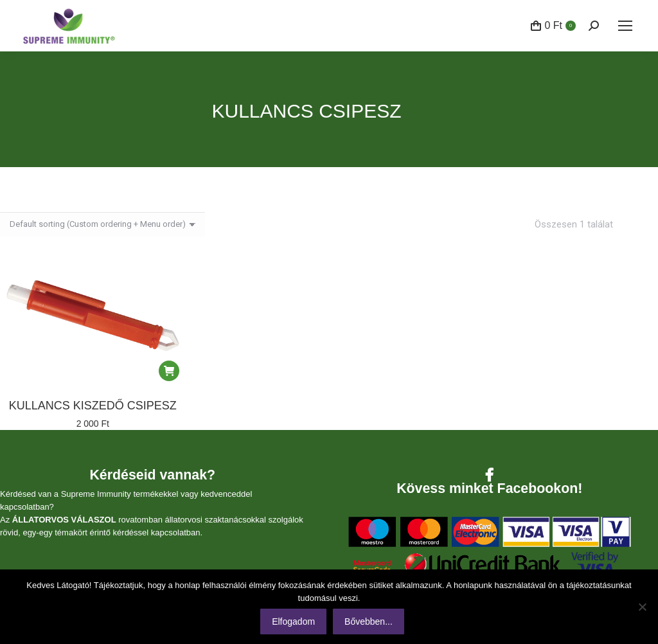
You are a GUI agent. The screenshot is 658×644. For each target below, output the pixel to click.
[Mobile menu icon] (625, 26)
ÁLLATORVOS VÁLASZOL (64, 520)
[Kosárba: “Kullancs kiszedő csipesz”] (169, 371)
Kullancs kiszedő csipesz (93, 406)
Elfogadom (293, 622)
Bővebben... (369, 622)
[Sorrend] (102, 224)
